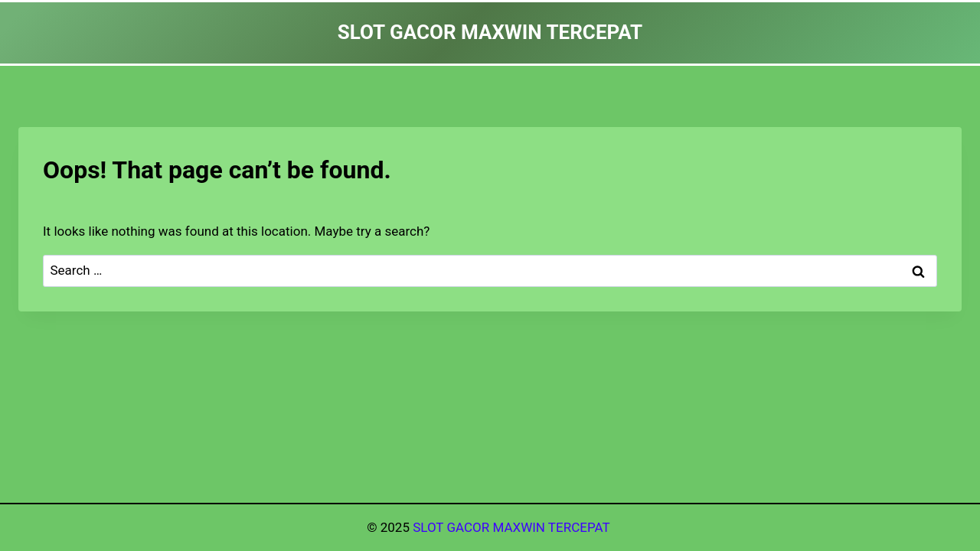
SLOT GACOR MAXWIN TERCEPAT (513, 527)
